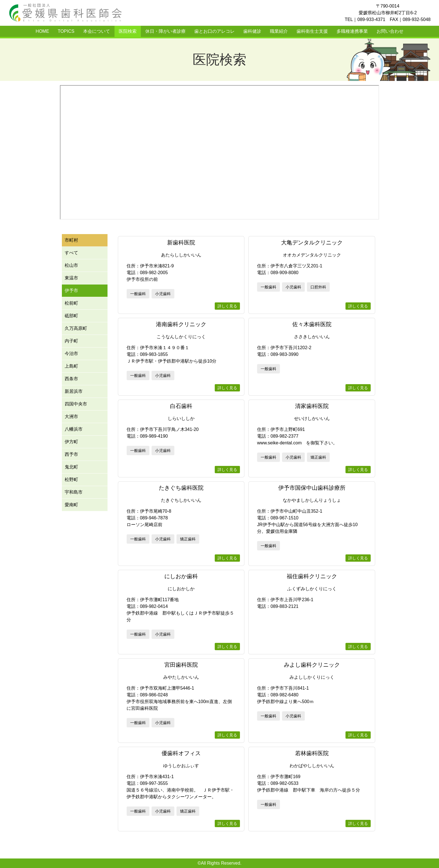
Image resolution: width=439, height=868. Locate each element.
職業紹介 (279, 31)
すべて (71, 253)
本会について (97, 31)
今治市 (71, 354)
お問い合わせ (390, 31)
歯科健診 (252, 31)
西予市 (71, 454)
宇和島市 (74, 492)
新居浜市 (74, 391)
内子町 (71, 341)
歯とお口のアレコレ (214, 31)
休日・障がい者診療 (165, 31)
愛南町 (71, 505)
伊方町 (71, 442)
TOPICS (66, 31)
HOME (42, 31)
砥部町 (71, 316)
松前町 (71, 303)
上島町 (71, 366)
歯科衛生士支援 (312, 31)
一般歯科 (138, 294)
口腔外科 (318, 287)
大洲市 (71, 417)
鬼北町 (71, 467)
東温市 (71, 278)
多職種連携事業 (352, 31)
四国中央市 (76, 404)
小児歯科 (163, 294)
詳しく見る (227, 306)
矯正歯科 (318, 457)
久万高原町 (76, 328)
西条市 (71, 379)
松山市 (71, 265)
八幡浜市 (74, 429)
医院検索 (128, 31)
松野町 (71, 480)
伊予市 (71, 290)
